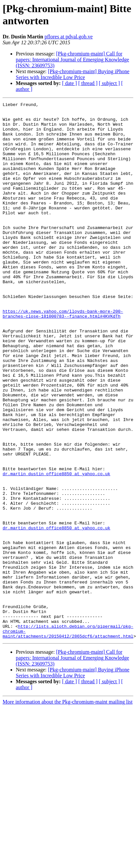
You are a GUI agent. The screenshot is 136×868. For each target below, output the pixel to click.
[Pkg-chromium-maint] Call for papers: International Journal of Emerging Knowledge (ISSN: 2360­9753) (72, 60)
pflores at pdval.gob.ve (68, 37)
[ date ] (69, 83)
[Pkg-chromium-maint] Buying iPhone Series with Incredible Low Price (73, 74)
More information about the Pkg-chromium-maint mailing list (68, 809)
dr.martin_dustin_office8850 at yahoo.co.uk (57, 548)
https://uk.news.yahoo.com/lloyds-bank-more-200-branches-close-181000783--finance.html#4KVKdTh (63, 356)
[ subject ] (109, 83)
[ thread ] (88, 83)
